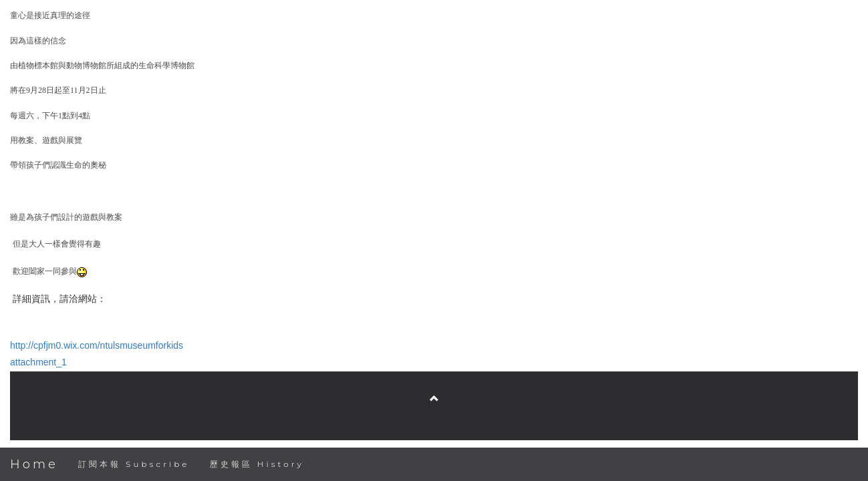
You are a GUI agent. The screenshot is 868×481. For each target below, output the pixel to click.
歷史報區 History (257, 464)
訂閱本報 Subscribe (134, 464)
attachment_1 (38, 362)
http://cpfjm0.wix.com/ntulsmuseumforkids (97, 345)
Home (34, 464)
